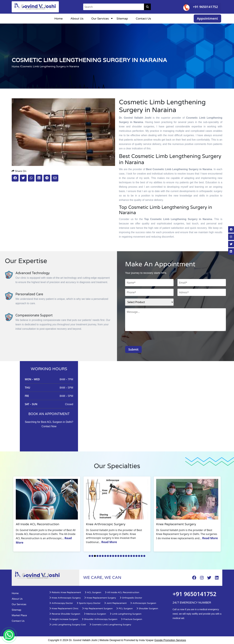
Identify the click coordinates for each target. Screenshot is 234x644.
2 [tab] (92, 556)
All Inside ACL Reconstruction (122, 592)
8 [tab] (108, 556)
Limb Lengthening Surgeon (126, 614)
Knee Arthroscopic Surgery (65, 598)
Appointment (207, 18)
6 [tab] (103, 556)
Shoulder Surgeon (147, 608)
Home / (16, 66)
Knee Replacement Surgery (100, 598)
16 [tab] (129, 556)
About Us (77, 19)
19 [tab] (136, 556)
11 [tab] (116, 556)
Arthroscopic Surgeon (143, 603)
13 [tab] (121, 556)
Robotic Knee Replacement (65, 592)
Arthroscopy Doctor (61, 603)
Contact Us (143, 19)
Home (58, 19)
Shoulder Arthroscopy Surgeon (100, 619)
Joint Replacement (115, 603)
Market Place (19, 615)
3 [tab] (95, 556)
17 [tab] (131, 556)
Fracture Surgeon (131, 619)
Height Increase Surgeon (64, 619)
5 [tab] (100, 556)
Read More (110, 542)
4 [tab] (97, 556)
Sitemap (122, 19)
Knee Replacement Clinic (64, 608)
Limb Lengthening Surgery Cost (68, 625)
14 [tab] (123, 556)
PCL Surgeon (124, 608)
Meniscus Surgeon (95, 614)
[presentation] (150, 340)
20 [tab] (139, 556)
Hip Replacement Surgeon (97, 608)
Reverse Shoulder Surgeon (65, 614)
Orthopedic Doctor (131, 598)
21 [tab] (142, 556)
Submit (133, 349)
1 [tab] (90, 556)
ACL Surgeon (93, 592)
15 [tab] (126, 556)
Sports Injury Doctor (89, 603)
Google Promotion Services (170, 640)
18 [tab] (134, 556)
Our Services (100, 19)
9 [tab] (110, 556)
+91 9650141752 (205, 7)
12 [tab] (118, 556)
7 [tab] (105, 556)
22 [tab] (144, 556)
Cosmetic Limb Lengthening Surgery (110, 625)
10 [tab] (113, 556)
